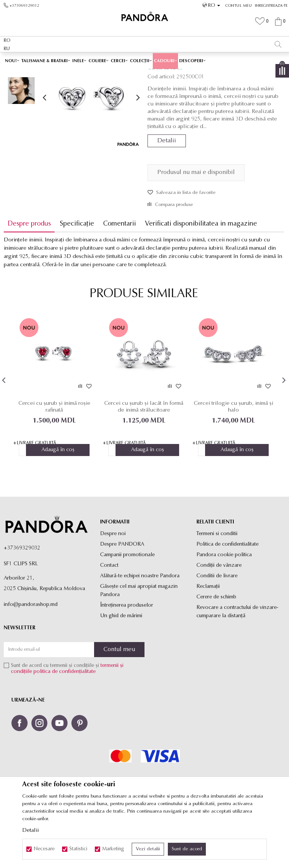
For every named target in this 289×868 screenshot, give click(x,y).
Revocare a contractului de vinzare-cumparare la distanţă (237, 665)
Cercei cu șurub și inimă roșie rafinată (54, 460)
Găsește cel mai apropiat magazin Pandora (139, 644)
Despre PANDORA (122, 598)
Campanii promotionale (127, 608)
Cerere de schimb (216, 651)
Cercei (154, 74)
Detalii (167, 194)
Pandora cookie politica (224, 608)
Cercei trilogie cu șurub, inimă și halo (233, 460)
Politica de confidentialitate (227, 598)
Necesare (44, 849)
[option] (144, 60)
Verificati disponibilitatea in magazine (201, 277)
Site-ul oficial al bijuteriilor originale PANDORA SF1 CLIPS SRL (63, 74)
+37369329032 (22, 602)
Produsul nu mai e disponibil (196, 226)
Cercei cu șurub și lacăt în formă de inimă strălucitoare (144, 460)
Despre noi (113, 587)
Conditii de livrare (217, 629)
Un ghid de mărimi (121, 669)
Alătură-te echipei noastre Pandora (140, 629)
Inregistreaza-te (271, 6)
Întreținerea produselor (127, 659)
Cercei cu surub (181, 74)
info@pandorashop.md (31, 658)
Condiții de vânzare (219, 619)
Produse (135, 74)
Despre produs (29, 277)
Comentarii (119, 277)
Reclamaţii (208, 640)
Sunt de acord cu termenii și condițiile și (67, 722)
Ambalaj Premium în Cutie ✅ (128, 60)
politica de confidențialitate (65, 725)
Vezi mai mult (186, 60)
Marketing (113, 849)
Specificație (77, 277)
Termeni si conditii (217, 587)
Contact (109, 619)
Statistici (78, 849)
